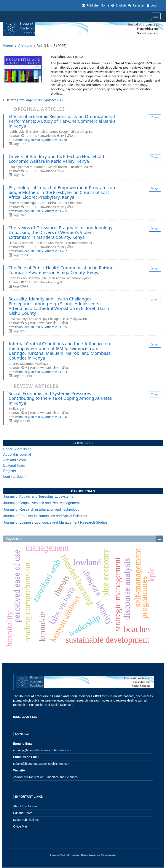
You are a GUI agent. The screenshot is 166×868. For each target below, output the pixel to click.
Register (136, 5)
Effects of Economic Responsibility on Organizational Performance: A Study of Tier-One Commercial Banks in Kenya (62, 121)
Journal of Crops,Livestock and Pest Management (41, 503)
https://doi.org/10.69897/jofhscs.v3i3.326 (38, 417)
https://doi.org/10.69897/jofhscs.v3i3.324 (38, 372)
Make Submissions (26, 820)
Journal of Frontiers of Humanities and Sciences (45, 777)
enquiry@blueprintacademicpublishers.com (42, 750)
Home (8, 46)
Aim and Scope (15, 460)
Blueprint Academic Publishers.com (98, 855)
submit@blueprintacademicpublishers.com (42, 764)
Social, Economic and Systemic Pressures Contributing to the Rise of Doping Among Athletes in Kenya (60, 398)
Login (153, 5)
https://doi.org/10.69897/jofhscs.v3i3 (37, 100)
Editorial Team (14, 465)
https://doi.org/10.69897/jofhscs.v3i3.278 (38, 140)
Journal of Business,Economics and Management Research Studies (55, 522)
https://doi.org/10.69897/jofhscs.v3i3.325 (38, 327)
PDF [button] (156, 117)
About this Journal (17, 454)
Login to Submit (15, 477)
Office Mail (20, 826)
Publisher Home (96, 5)
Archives (25, 46)
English (119, 5)
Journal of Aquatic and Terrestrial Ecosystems (38, 496)
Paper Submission (17, 449)
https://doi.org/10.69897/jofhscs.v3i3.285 (38, 211)
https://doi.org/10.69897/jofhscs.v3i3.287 (38, 251)
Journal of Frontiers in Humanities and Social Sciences (45, 516)
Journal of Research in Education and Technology (41, 509)
